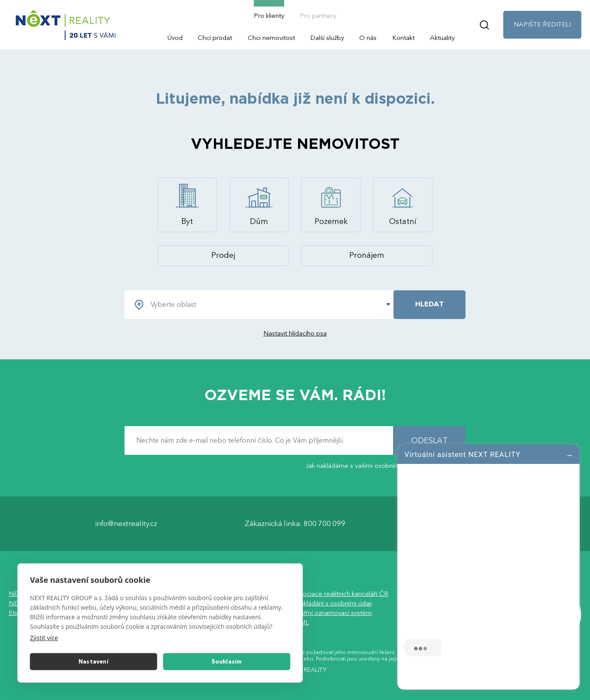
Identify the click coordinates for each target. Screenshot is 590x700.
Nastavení (93, 662)
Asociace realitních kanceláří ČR (342, 594)
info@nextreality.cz (126, 524)
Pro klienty (269, 16)
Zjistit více (44, 638)
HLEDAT (429, 304)
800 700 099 (324, 524)
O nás (368, 38)
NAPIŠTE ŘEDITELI (542, 24)
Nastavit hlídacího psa (295, 333)
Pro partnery (318, 16)
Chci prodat (215, 38)
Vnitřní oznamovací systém (333, 613)
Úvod (175, 38)
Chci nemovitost (271, 38)
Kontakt (403, 38)
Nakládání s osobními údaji (333, 603)
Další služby (327, 38)
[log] (488, 566)
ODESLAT (429, 441)
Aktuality (442, 38)
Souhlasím (227, 662)
